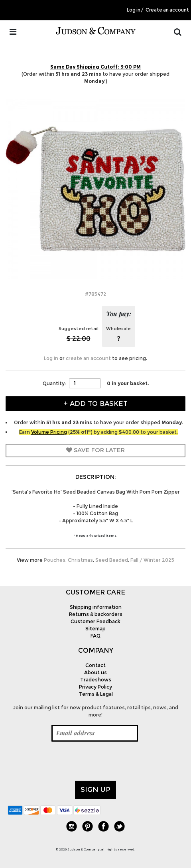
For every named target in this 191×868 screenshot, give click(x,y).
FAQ (95, 636)
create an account (88, 358)
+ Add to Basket (96, 403)
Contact (95, 665)
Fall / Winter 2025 (152, 560)
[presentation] (68, 761)
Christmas (80, 560)
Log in (134, 10)
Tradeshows (96, 680)
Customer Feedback (95, 621)
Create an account (167, 10)
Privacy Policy (95, 687)
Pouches (55, 560)
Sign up (95, 789)
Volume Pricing (49, 432)
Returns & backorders (96, 614)
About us (95, 672)
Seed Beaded (112, 560)
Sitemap (95, 629)
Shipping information (96, 607)
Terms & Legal (96, 694)
